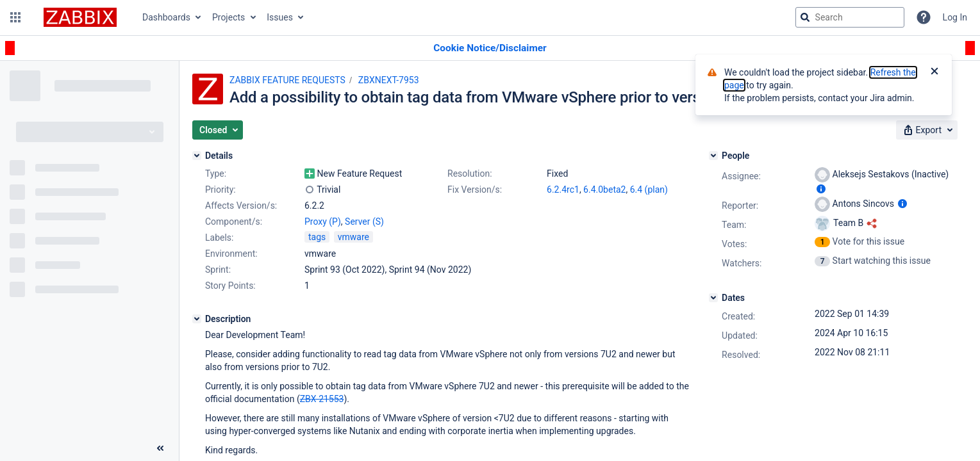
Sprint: (218, 270)
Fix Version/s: (475, 190)
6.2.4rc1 (563, 190)
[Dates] (713, 298)
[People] (713, 156)
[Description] (197, 319)
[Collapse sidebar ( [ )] (160, 448)
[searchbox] (850, 17)
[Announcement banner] (490, 48)
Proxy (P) (323, 222)
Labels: (219, 238)
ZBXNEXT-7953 (389, 80)
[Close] (934, 72)
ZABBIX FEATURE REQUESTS (287, 80)
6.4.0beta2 (604, 190)
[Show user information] (821, 189)
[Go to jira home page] (80, 17)
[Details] (197, 156)
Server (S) (364, 222)
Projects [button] (228, 17)
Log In (955, 17)
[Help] (924, 17)
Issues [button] (280, 17)
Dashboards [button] (166, 17)
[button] (15, 17)
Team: (734, 225)
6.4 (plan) (649, 190)
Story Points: (230, 286)
